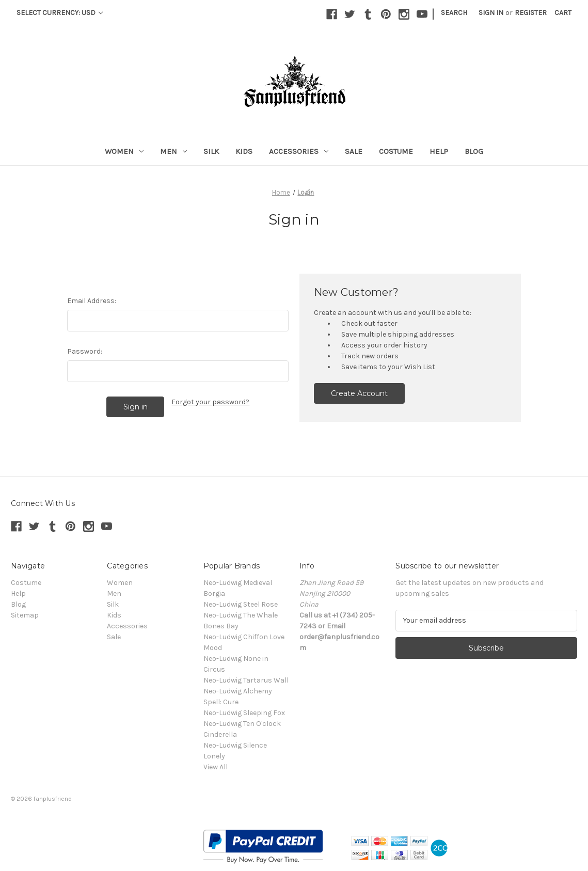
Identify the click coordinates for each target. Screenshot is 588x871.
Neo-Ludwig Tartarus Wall (246, 680)
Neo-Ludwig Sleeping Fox (244, 713)
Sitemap (25, 615)
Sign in (491, 13)
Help (439, 151)
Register (531, 13)
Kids (244, 151)
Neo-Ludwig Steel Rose (241, 604)
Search (454, 13)
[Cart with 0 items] (563, 13)
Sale (354, 151)
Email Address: (92, 301)
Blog (474, 151)
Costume (396, 151)
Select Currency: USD (60, 13)
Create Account (359, 393)
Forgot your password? (210, 402)
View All (216, 767)
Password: (85, 351)
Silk (211, 151)
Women (124, 151)
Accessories (299, 151)
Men (173, 151)
